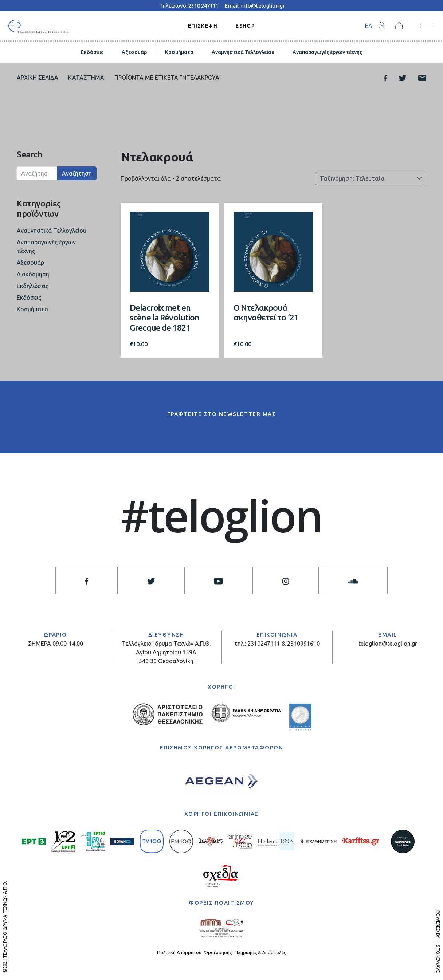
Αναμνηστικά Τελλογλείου (243, 52)
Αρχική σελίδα (38, 78)
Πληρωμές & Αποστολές (260, 952)
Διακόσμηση (33, 274)
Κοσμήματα (179, 52)
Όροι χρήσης (218, 952)
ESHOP (245, 25)
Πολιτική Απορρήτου (179, 952)
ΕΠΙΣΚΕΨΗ (203, 25)
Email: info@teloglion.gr (255, 6)
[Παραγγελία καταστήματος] (371, 178)
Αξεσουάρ (134, 52)
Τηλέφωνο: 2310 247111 (189, 6)
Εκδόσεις (92, 52)
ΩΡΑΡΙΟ (55, 635)
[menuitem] (368, 26)
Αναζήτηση (77, 173)
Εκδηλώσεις (33, 286)
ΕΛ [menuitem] (368, 26)
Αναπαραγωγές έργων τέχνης (327, 52)
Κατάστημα (86, 78)
